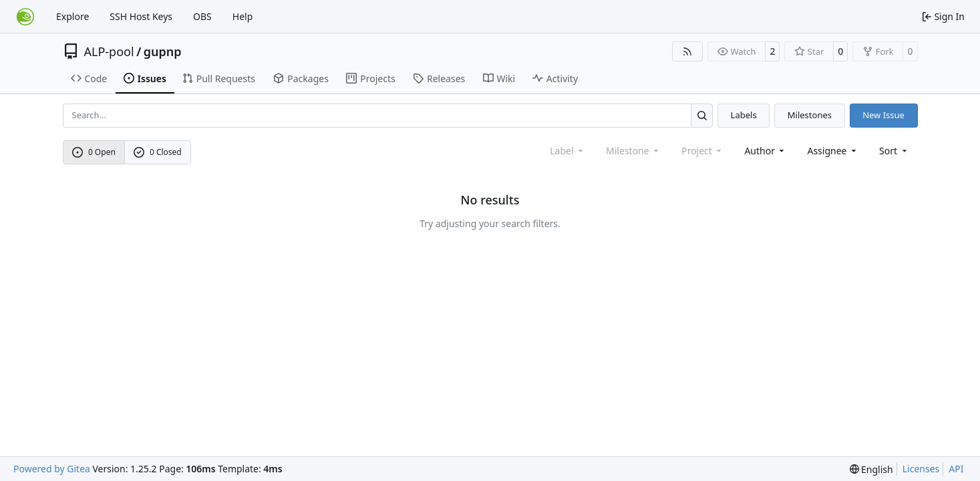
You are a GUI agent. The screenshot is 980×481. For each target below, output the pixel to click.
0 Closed (158, 152)
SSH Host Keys (141, 16)
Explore (72, 16)
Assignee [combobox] (833, 151)
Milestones (810, 115)
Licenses (921, 469)
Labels (744, 115)
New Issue (883, 115)
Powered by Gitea (52, 469)
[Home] (25, 17)
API (956, 469)
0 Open (94, 152)
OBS (202, 16)
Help (243, 16)
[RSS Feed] (687, 51)
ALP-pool (109, 51)
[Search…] (702, 115)
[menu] (894, 151)
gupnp (163, 51)
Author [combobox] (765, 151)
